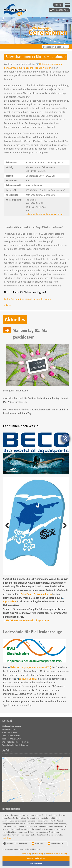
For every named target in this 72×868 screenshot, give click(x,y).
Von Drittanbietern (58, 843)
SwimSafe (26, 594)
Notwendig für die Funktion (17, 843)
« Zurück (8, 305)
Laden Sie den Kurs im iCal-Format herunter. (27, 299)
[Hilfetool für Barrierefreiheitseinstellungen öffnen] (65, 438)
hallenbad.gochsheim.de (18, 745)
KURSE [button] (58, 5)
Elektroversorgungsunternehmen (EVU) (31, 667)
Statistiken (39, 843)
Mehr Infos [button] (7, 838)
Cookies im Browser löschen (56, 854)
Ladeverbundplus (28, 679)
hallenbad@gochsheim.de (18, 742)
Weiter (64, 526)
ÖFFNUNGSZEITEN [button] (59, 10)
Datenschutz (38, 854)
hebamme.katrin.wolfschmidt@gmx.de (45, 214)
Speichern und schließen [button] (36, 858)
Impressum (26, 854)
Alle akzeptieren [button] (36, 863)
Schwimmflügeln (43, 594)
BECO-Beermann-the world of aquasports (27, 621)
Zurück (8, 526)
